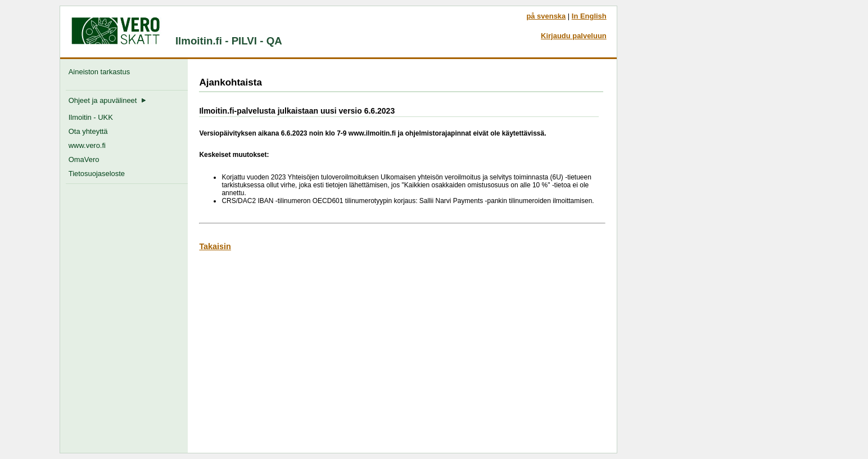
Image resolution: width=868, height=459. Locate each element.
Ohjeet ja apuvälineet (107, 100)
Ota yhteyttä (88, 131)
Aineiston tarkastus (101, 72)
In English (589, 16)
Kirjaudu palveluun (574, 36)
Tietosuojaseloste (97, 174)
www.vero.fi (87, 145)
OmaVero (84, 159)
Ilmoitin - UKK (91, 117)
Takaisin (215, 246)
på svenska (546, 16)
